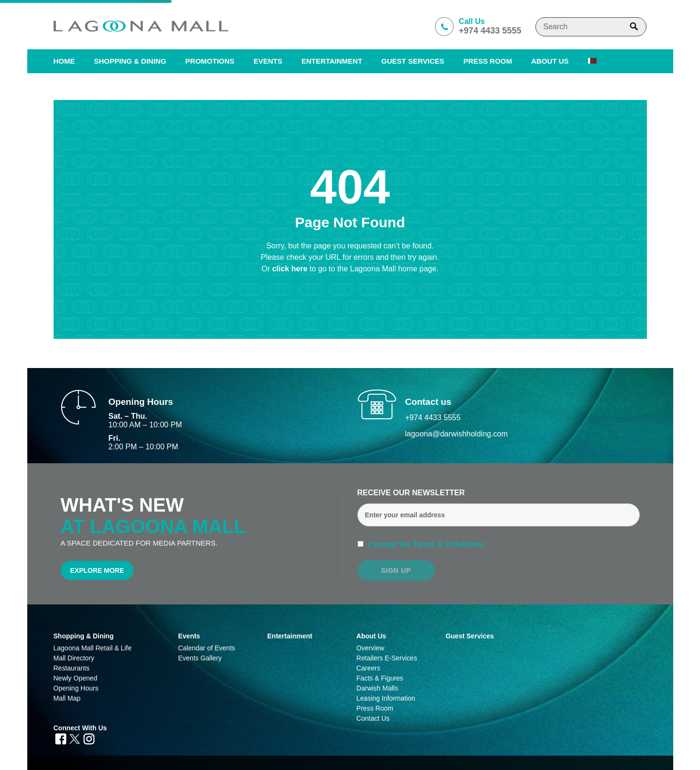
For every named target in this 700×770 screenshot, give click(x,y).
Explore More (97, 570)
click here (291, 269)
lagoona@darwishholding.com (457, 434)
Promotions (210, 61)
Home (64, 61)
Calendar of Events (206, 648)
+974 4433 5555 (433, 418)
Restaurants (72, 668)
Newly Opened (76, 678)
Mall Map (67, 698)
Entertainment (332, 61)
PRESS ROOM (488, 61)
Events (268, 61)
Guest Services (413, 61)
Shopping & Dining (84, 636)
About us (550, 61)
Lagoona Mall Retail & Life (93, 648)
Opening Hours (76, 688)
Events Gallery (200, 658)
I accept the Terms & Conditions (426, 544)
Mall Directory (74, 658)
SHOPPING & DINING (130, 61)
